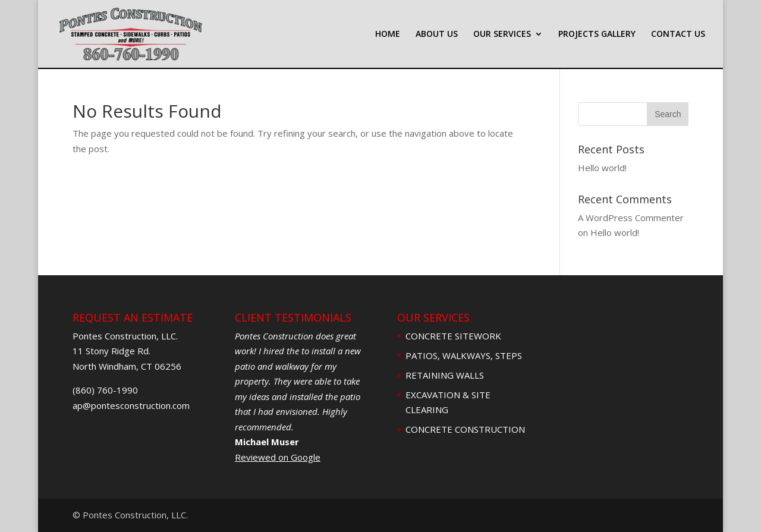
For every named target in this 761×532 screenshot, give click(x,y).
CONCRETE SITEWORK (453, 336)
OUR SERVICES (502, 34)
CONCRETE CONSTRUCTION (465, 429)
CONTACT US (678, 34)
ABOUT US (437, 34)
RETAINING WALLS (445, 375)
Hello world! (602, 168)
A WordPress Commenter (631, 218)
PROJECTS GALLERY (597, 34)
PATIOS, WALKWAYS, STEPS (464, 355)
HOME (388, 34)
